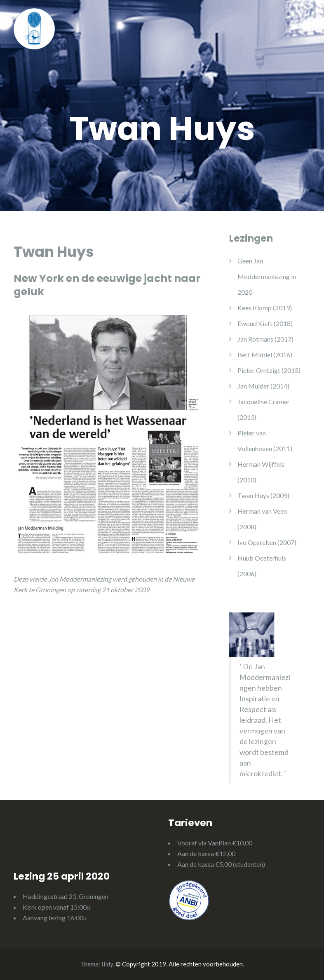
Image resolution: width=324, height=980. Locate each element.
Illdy (107, 964)
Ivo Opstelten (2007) (267, 542)
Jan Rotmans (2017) (265, 339)
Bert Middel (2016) (265, 355)
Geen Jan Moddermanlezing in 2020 (267, 276)
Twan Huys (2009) (263, 495)
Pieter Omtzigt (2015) (269, 370)
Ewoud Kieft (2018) (265, 323)
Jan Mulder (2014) (263, 386)
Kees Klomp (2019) (265, 308)
